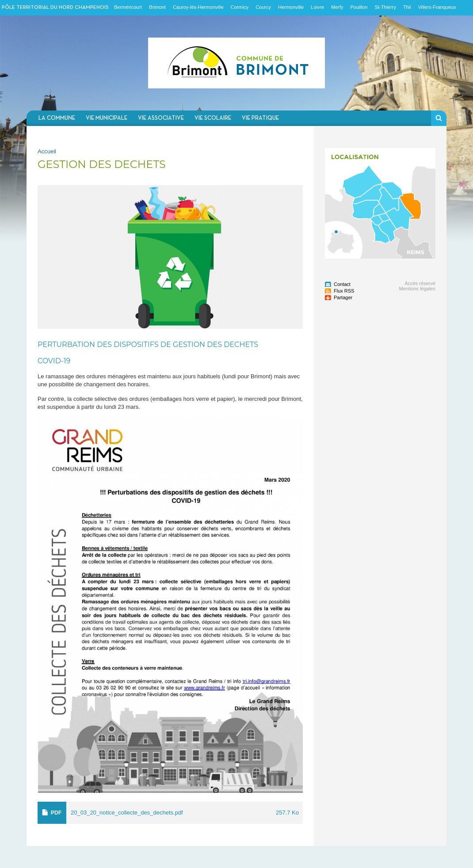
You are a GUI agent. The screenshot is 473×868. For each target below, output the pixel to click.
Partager (343, 297)
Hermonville (291, 7)
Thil (407, 7)
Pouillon (359, 7)
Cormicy (240, 7)
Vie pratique (260, 118)
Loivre (317, 7)
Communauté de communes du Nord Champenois (237, 63)
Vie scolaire (213, 118)
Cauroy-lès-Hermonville (198, 7)
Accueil (47, 151)
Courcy (263, 7)
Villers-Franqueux (437, 7)
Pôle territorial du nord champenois (55, 8)
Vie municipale (107, 118)
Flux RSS (344, 291)
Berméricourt (128, 7)
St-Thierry (385, 7)
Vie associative (161, 118)
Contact (342, 284)
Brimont (157, 7)
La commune (57, 118)
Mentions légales (417, 289)
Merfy (337, 7)
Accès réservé (420, 283)
